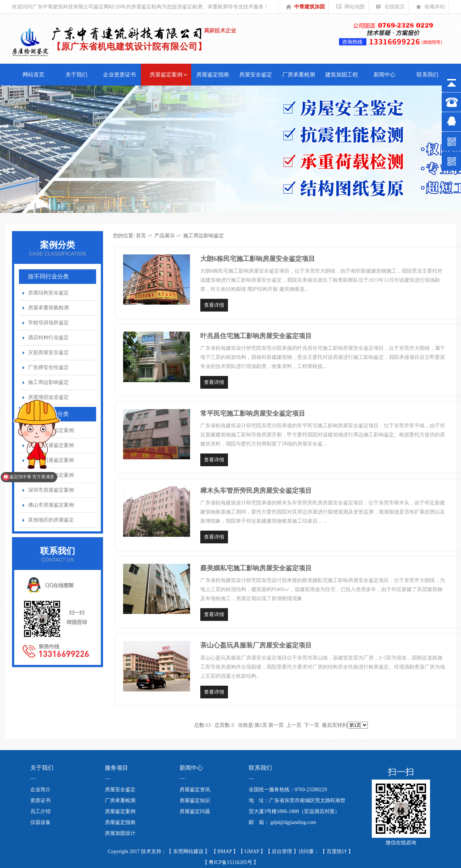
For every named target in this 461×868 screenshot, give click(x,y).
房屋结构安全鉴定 (48, 293)
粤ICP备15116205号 (230, 862)
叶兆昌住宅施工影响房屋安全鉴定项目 (256, 336)
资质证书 (40, 800)
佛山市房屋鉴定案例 (51, 505)
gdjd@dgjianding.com (293, 822)
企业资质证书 (119, 75)
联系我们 (427, 75)
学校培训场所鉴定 (48, 323)
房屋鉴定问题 (195, 811)
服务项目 (117, 768)
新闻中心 (385, 75)
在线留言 (391, 9)
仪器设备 (40, 822)
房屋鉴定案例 (166, 75)
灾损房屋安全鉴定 (48, 352)
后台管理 (283, 851)
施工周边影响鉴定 (48, 382)
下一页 (312, 725)
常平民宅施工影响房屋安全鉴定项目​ (253, 413)
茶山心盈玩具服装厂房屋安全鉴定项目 (256, 645)
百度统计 (338, 851)
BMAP (225, 851)
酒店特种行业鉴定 (48, 338)
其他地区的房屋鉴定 (51, 520)
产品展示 (165, 236)
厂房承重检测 (299, 75)
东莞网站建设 (189, 851)
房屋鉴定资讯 (195, 790)
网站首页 (34, 75)
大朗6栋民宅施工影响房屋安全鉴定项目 (258, 259)
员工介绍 (40, 811)
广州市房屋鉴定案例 (51, 475)
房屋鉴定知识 (195, 800)
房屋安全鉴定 (256, 75)
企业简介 (40, 790)
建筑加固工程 (342, 75)
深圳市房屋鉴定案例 (51, 490)
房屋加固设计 (120, 833)
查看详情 (214, 305)
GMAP (253, 851)
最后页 (330, 725)
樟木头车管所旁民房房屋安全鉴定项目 (256, 491)
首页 (141, 236)
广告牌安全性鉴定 (48, 367)
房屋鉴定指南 (213, 75)
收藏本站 (431, 9)
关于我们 (76, 75)
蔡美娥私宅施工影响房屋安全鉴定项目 (256, 568)
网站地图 (350, 9)
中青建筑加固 (305, 9)
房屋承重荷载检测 (48, 308)
